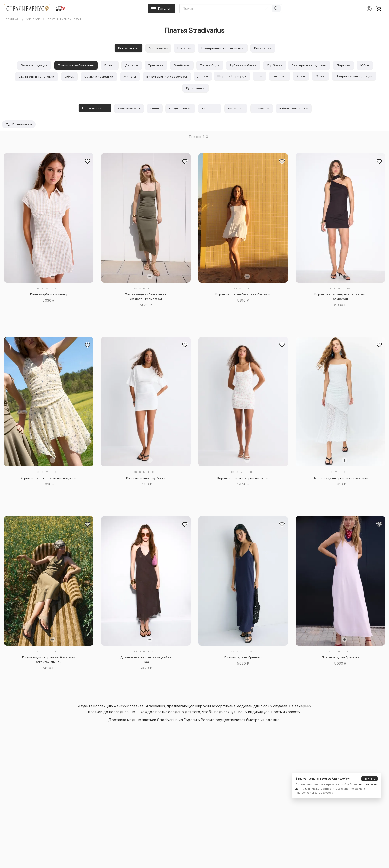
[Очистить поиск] (267, 8)
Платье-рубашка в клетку (49, 294)
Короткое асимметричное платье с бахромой (340, 297)
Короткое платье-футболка (146, 478)
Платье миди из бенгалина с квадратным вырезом (146, 297)
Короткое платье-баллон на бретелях (243, 294)
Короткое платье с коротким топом (243, 478)
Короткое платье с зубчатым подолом (49, 478)
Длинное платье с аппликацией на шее (146, 660)
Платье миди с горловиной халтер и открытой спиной (49, 660)
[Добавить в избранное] (87, 161)
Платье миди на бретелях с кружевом (340, 478)
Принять (370, 779)
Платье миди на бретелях (243, 657)
